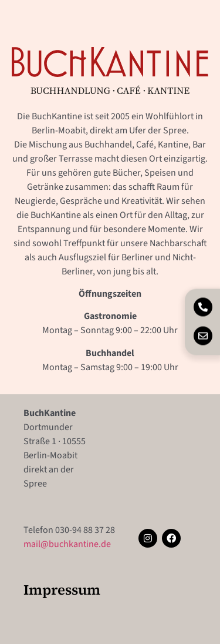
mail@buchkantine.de (67, 544)
